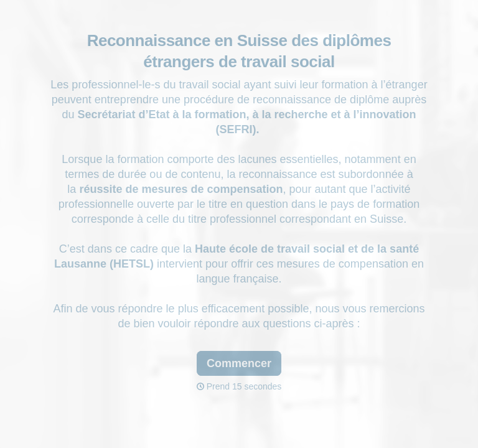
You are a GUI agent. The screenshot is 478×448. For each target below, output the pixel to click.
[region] (122, 400)
